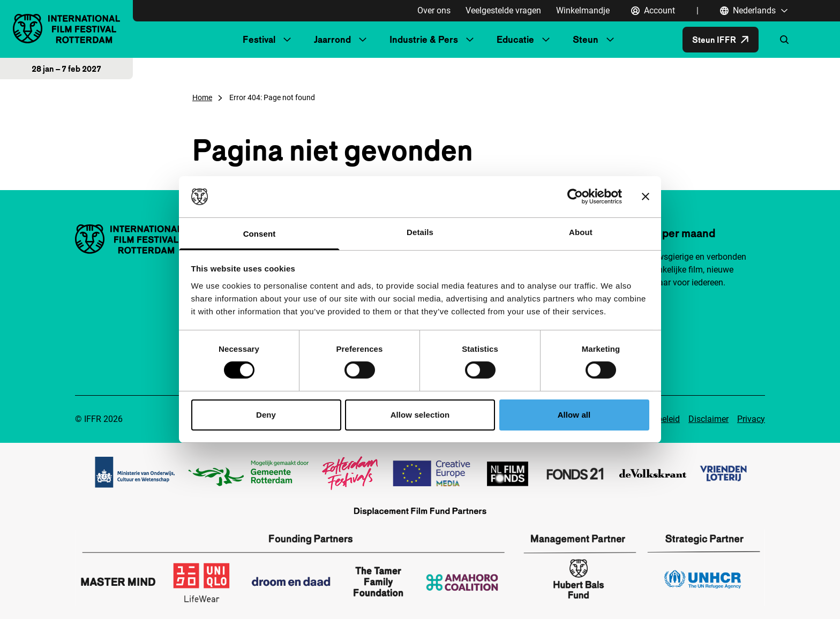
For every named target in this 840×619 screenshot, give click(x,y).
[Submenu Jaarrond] (363, 40)
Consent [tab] (260, 234)
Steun (586, 39)
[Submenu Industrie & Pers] (470, 40)
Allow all (574, 415)
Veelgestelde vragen (503, 10)
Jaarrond (332, 39)
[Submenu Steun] (610, 40)
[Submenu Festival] (287, 40)
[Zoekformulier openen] (784, 40)
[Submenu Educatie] (546, 40)
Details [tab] (420, 232)
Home (202, 97)
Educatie (515, 39)
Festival (259, 39)
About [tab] (581, 232)
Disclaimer (708, 419)
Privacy (751, 419)
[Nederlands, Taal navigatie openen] (754, 11)
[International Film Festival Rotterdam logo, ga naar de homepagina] (66, 29)
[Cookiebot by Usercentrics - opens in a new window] (575, 197)
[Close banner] (646, 197)
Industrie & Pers (424, 39)
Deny (266, 415)
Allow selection (420, 415)
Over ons (434, 10)
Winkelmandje (583, 10)
